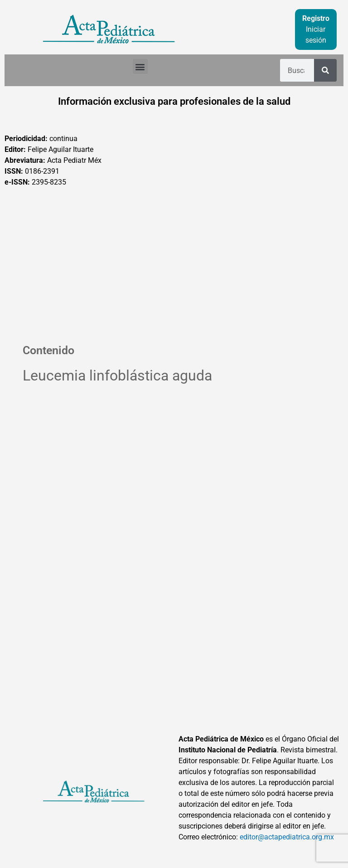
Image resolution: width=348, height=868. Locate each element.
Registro (316, 18)
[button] (140, 66)
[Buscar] (325, 70)
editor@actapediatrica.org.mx (287, 837)
